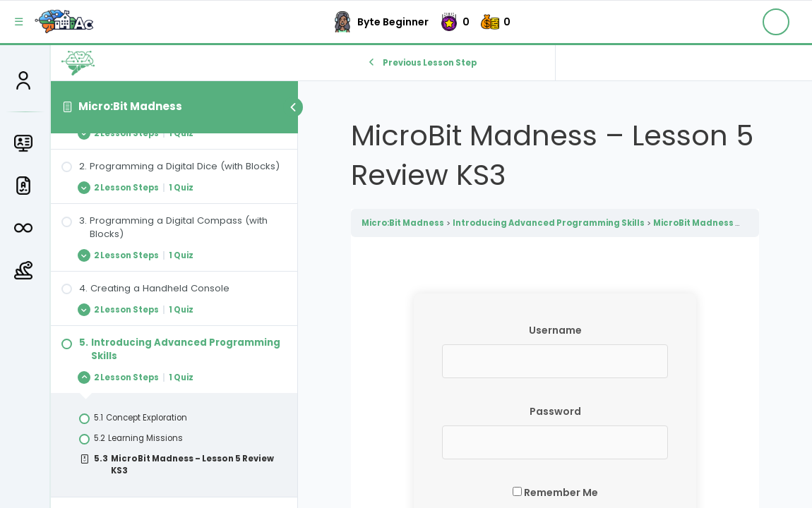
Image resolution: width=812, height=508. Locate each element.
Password (555, 411)
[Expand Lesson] (174, 133)
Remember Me (555, 492)
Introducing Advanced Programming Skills (549, 223)
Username (555, 330)
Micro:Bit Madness (130, 106)
